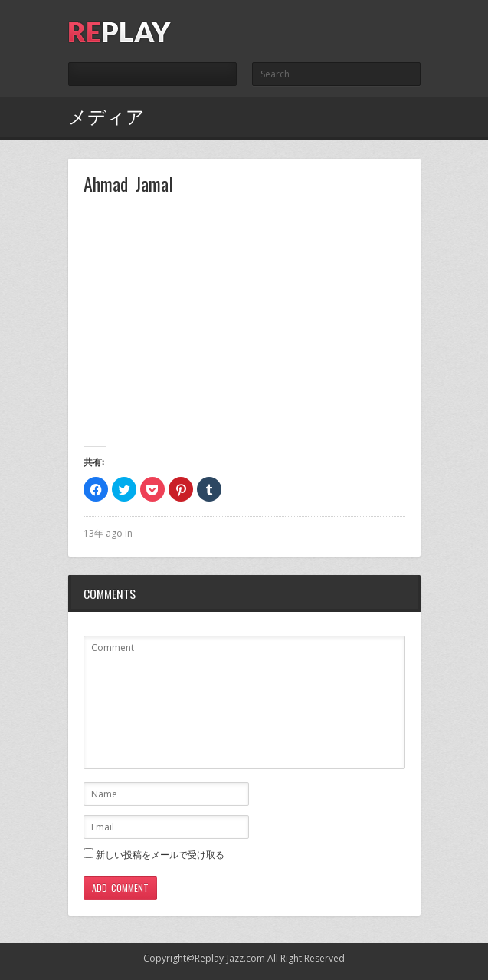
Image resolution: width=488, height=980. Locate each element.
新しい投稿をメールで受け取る (160, 855)
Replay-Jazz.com (230, 958)
